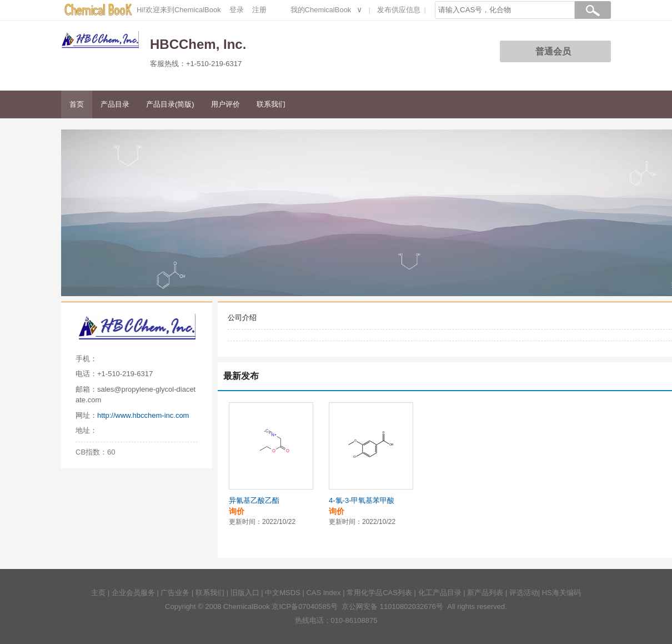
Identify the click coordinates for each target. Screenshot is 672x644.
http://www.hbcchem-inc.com (143, 415)
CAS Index (323, 593)
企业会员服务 (133, 593)
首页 (77, 104)
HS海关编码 (561, 593)
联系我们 (271, 104)
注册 (259, 10)
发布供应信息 (399, 10)
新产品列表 (485, 593)
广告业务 (175, 593)
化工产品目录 (440, 593)
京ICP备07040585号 (305, 606)
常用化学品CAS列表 (379, 593)
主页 (98, 593)
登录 (237, 10)
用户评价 (225, 104)
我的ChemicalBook (321, 10)
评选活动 (524, 593)
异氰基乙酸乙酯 (254, 500)
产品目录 (115, 104)
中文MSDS (283, 593)
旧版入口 (245, 593)
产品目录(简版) (170, 104)
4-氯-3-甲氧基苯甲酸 (362, 500)
